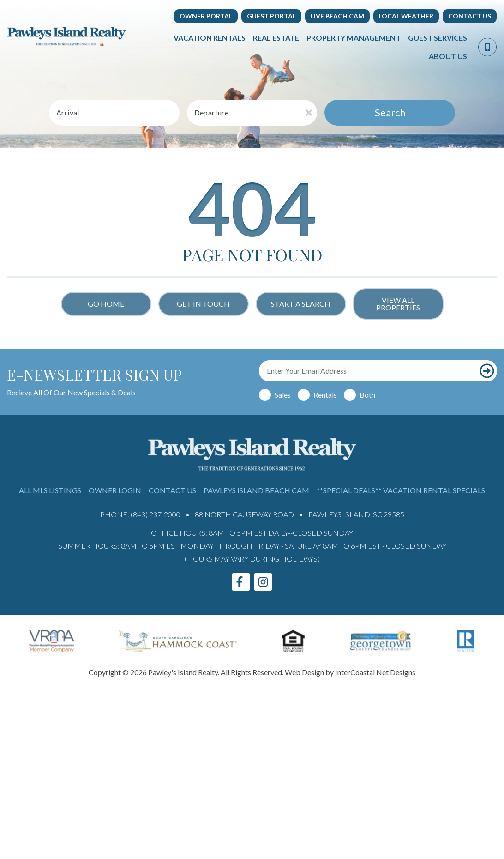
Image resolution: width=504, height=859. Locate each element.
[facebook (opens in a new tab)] (241, 582)
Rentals (325, 395)
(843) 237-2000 (156, 514)
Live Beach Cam (337, 16)
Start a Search (301, 304)
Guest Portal (271, 16)
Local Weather (406, 16)
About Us (448, 56)
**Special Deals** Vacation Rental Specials (401, 490)
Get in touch (203, 304)
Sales (283, 395)
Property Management (354, 38)
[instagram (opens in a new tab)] (263, 582)
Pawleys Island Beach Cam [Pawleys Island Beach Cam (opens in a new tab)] (256, 490)
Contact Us (470, 16)
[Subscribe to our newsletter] (487, 371)
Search (390, 112)
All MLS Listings (50, 490)
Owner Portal (206, 16)
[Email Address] (368, 371)
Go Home (106, 304)
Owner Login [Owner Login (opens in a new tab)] (115, 490)
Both (367, 395)
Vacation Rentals (210, 38)
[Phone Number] (487, 47)
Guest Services (438, 38)
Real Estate (276, 38)
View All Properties (398, 304)
